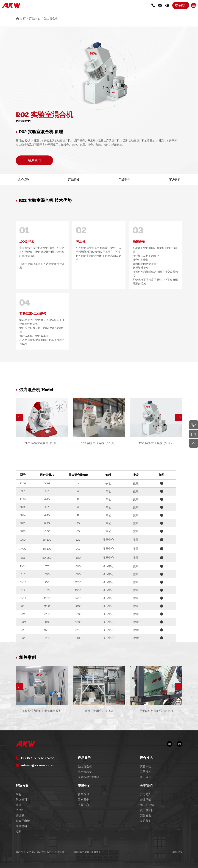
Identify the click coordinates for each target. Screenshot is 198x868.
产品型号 (124, 179)
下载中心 (83, 805)
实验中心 (146, 766)
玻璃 (19, 805)
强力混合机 (51, 19)
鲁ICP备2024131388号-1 (87, 852)
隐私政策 (177, 852)
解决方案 (22, 786)
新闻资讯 (83, 794)
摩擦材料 (21, 826)
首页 (23, 19)
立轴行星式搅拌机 (89, 777)
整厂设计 (146, 777)
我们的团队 (147, 810)
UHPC (19, 810)
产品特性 (74, 179)
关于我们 (146, 786)
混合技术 (146, 758)
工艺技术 (146, 772)
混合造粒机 (85, 772)
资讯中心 (84, 786)
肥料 (19, 831)
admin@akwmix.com (38, 765)
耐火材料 (21, 800)
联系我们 (181, 5)
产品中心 (35, 19)
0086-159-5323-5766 (38, 758)
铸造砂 (20, 815)
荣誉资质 (146, 815)
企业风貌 (146, 800)
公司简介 (146, 794)
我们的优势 (147, 805)
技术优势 (23, 179)
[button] (19, 417)
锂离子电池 (23, 821)
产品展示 (84, 758)
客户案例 (175, 179)
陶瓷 (19, 794)
